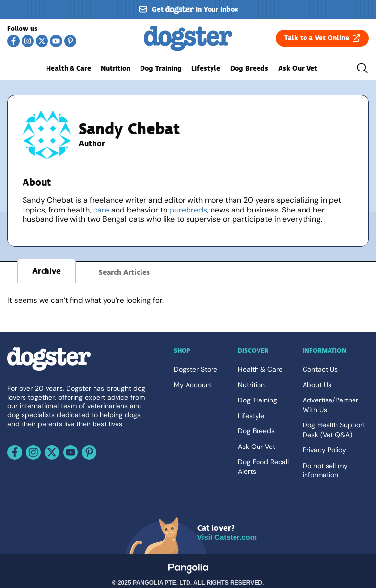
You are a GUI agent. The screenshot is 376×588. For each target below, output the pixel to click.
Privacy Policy (324, 450)
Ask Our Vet (298, 68)
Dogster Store (196, 369)
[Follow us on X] (42, 41)
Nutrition (116, 68)
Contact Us (320, 369)
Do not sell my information (325, 470)
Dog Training (161, 68)
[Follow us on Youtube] (56, 41)
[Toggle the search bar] (362, 70)
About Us (317, 385)
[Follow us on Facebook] (13, 41)
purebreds (188, 210)
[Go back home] (188, 50)
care (101, 210)
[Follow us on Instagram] (28, 41)
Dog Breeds (249, 68)
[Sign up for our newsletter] (188, 9)
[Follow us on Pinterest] (70, 41)
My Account (193, 385)
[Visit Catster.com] (227, 533)
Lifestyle (206, 68)
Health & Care (69, 68)
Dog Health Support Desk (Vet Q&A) (334, 430)
